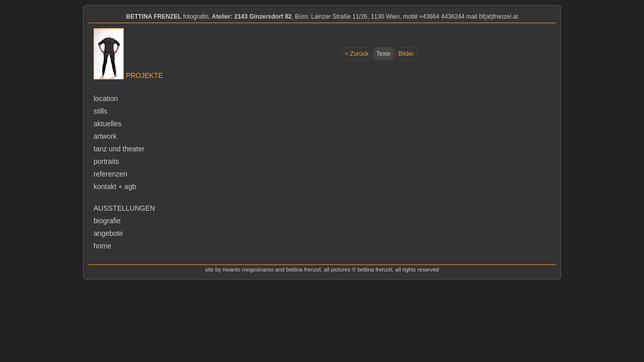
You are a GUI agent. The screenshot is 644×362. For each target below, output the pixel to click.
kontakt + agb (115, 187)
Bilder (406, 54)
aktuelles (107, 124)
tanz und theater (119, 149)
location (106, 99)
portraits (106, 161)
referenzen (110, 174)
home (102, 246)
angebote (108, 233)
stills (100, 111)
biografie (107, 221)
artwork (105, 136)
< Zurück (356, 54)
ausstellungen (124, 208)
